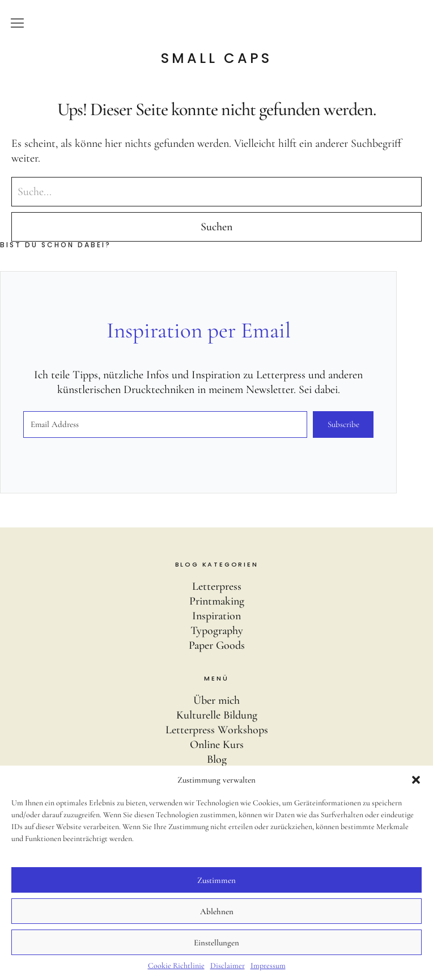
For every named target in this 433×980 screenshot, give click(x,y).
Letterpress (217, 586)
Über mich (216, 700)
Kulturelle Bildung (217, 715)
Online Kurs (217, 745)
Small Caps (216, 58)
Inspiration (216, 616)
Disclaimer (228, 966)
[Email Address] (165, 424)
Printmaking (217, 601)
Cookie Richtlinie (176, 966)
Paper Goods (217, 645)
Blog (217, 759)
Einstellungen (216, 943)
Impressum (268, 966)
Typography (217, 631)
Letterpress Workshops (217, 730)
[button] (416, 780)
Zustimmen (216, 880)
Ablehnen (217, 911)
